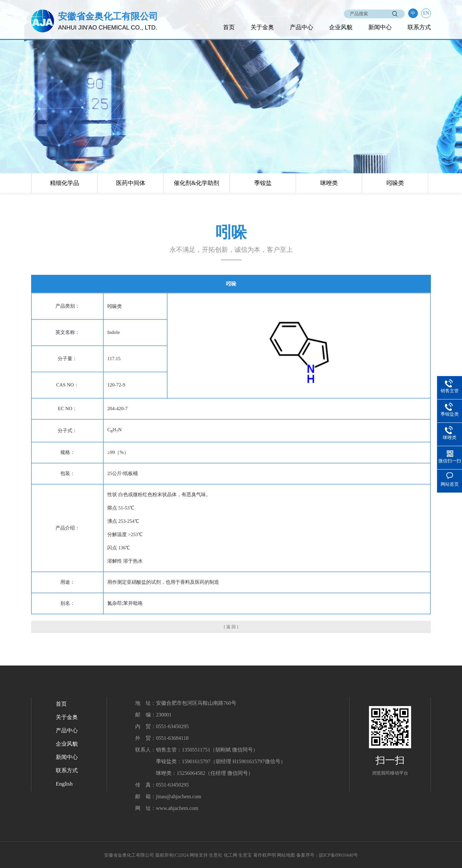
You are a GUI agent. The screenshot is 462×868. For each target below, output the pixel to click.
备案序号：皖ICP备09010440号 (327, 855)
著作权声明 (265, 855)
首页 (229, 27)
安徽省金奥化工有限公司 (129, 855)
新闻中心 (380, 27)
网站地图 (286, 855)
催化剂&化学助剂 (196, 183)
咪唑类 (329, 183)
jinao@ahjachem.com (179, 796)
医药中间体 (131, 183)
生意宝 (245, 855)
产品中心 (302, 27)
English (64, 784)
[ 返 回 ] (231, 627)
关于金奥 (262, 27)
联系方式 (419, 27)
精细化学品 (65, 183)
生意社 (216, 855)
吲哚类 (395, 183)
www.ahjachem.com (177, 808)
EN (426, 13)
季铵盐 (263, 183)
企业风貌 (341, 27)
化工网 (231, 855)
